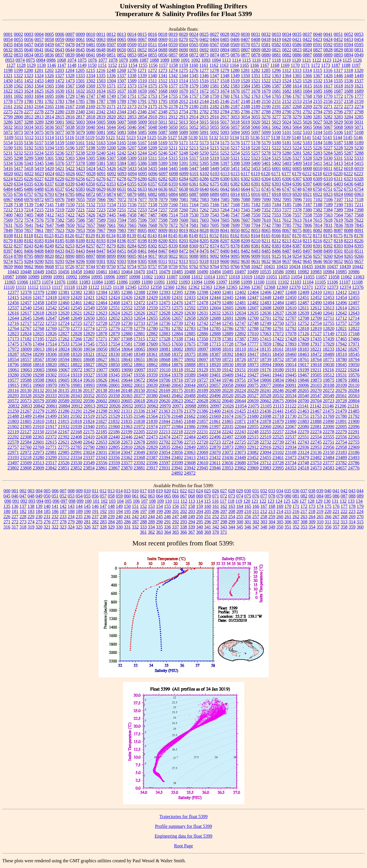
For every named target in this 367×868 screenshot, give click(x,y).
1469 (49, 81)
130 (327, 501)
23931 (165, 468)
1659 (142, 91)
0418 (266, 39)
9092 (214, 256)
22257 (278, 432)
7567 (349, 215)
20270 (316, 390)
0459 (49, 45)
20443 (165, 396)
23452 (253, 458)
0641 (39, 50)
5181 (287, 143)
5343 (29, 163)
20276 (341, 390)
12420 (76, 298)
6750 (318, 189)
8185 (60, 241)
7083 (204, 199)
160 (208, 506)
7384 (328, 210)
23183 (341, 452)
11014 (209, 277)
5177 (245, 143)
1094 (216, 60)
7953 (80, 230)
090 (8, 501)
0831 (359, 50)
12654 (139, 318)
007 (63, 491)
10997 (122, 277)
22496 (215, 437)
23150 (329, 452)
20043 (177, 385)
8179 (8, 241)
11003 (160, 277)
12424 (114, 298)
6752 (338, 189)
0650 (122, 50)
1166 (254, 65)
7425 (80, 215)
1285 (266, 70)
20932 (127, 406)
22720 (202, 442)
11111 (21, 287)
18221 (316, 349)
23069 (202, 452)
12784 (202, 328)
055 (87, 496)
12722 (38, 323)
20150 (139, 390)
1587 (276, 86)
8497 (307, 251)
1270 (132, 70)
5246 (163, 153)
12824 (26, 334)
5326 (287, 158)
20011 (139, 385)
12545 (76, 308)
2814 (49, 117)
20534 (291, 396)
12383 (89, 292)
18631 (114, 359)
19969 (39, 385)
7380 (307, 210)
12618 (38, 313)
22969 (354, 447)
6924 (338, 194)
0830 (349, 50)
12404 (253, 292)
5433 (132, 168)
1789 (122, 101)
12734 (152, 323)
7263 (214, 210)
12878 (101, 334)
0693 (214, 50)
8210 (256, 241)
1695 (49, 96)
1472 (60, 81)
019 (159, 491)
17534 (76, 344)
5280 (287, 153)
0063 (101, 39)
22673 (127, 442)
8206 (214, 241)
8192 (91, 241)
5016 (214, 122)
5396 (214, 163)
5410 (307, 163)
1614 (297, 86)
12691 (228, 318)
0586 (297, 45)
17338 (177, 339)
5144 (337, 137)
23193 (13, 458)
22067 (291, 427)
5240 (101, 153)
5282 (307, 153)
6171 (276, 174)
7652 (80, 225)
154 (159, 506)
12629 (177, 313)
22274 (316, 432)
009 (79, 491)
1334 (91, 76)
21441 (278, 411)
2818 (91, 117)
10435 (307, 267)
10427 (257, 267)
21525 (101, 416)
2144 (204, 101)
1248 (111, 70)
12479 (215, 303)
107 (144, 501)
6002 (287, 168)
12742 (202, 323)
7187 (307, 205)
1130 (41, 65)
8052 (245, 230)
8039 (214, 230)
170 (288, 506)
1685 (318, 91)
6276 (101, 179)
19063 (26, 370)
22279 (341, 432)
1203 (59, 70)
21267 (26, 411)
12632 (215, 313)
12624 (114, 313)
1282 (255, 70)
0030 (245, 34)
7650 (70, 225)
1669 (173, 91)
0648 (101, 50)
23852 (76, 468)
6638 (183, 189)
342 (216, 527)
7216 (49, 210)
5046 (132, 127)
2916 (214, 117)
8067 (287, 230)
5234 (39, 153)
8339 (173, 246)
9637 (287, 261)
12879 (114, 334)
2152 (287, 101)
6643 (235, 189)
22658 (114, 442)
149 (119, 506)
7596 (142, 220)
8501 (338, 251)
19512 (329, 375)
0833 (18, 55)
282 (95, 522)
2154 (307, 101)
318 (23, 527)
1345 (194, 76)
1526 (307, 81)
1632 (80, 91)
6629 (101, 189)
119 (239, 501)
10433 (282, 267)
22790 (89, 447)
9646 (318, 261)
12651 (101, 318)
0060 (70, 39)
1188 (346, 65)
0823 (297, 50)
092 (24, 501)
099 (80, 501)
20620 (165, 401)
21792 (354, 416)
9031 (183, 256)
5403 (287, 163)
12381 (64, 292)
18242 (341, 349)
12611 (303, 308)
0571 (256, 45)
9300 (91, 261)
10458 (76, 272)
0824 (307, 50)
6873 (101, 194)
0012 (111, 34)
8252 (60, 246)
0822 (287, 50)
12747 (240, 323)
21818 (76, 421)
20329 (38, 396)
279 (71, 522)
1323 (29, 76)
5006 (111, 122)
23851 (64, 468)
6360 (183, 184)
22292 (13, 437)
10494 (215, 272)
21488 (13, 416)
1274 (173, 70)
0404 (214, 39)
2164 (39, 107)
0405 (225, 39)
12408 (291, 292)
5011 (163, 122)
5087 (163, 132)
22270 (303, 432)
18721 (228, 359)
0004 (39, 34)
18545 (354, 354)
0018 (163, 34)
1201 (39, 70)
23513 (38, 463)
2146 (225, 101)
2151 (276, 101)
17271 (101, 339)
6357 (153, 184)
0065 (122, 39)
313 (344, 522)
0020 (183, 34)
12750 (278, 323)
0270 (183, 39)
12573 (165, 308)
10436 (320, 267)
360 (360, 527)
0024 (194, 34)
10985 (341, 272)
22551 (303, 437)
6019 (359, 168)
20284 (354, 390)
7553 (276, 215)
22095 (341, 427)
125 (287, 501)
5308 (122, 158)
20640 (228, 401)
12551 (114, 308)
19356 (139, 375)
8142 (142, 236)
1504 (111, 81)
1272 (152, 70)
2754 (183, 112)
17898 (303, 344)
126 (295, 501)
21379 (190, 411)
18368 (165, 354)
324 (71, 527)
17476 (26, 344)
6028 (91, 174)
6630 (111, 189)
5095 (245, 132)
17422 (278, 339)
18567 (38, 359)
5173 (204, 143)
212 (264, 511)
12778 (127, 328)
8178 (359, 236)
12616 (13, 313)
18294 (26, 354)
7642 (39, 225)
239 (111, 517)
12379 (38, 292)
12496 (341, 303)
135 (7, 506)
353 (304, 527)
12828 (76, 334)
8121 (39, 236)
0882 (287, 55)
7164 (194, 205)
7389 (338, 210)
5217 (235, 148)
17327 (152, 339)
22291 (354, 432)
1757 (194, 96)
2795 (328, 112)
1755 (173, 96)
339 (192, 527)
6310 (328, 179)
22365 (38, 437)
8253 (70, 246)
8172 (307, 236)
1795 (163, 101)
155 (167, 506)
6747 (287, 189)
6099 (184, 174)
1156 (153, 65)
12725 (76, 323)
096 (56, 501)
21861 (215, 421)
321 (47, 527)
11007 (172, 277)
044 (360, 491)
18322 (101, 354)
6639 (194, 189)
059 (119, 496)
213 (272, 511)
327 (95, 527)
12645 (26, 318)
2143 (194, 101)
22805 (114, 447)
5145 (348, 137)
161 (216, 506)
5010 (153, 122)
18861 (139, 365)
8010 (173, 230)
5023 (276, 122)
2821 (122, 117)
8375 (225, 246)
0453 (349, 39)
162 (224, 506)
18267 (354, 349)
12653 (127, 318)
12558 (139, 308)
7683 (204, 225)
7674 (183, 225)
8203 (183, 241)
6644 (245, 189)
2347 (153, 112)
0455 (8, 45)
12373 (333, 287)
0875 (225, 55)
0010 (91, 34)
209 (240, 511)
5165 (122, 143)
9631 (256, 261)
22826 (139, 447)
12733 (139, 323)
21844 (165, 421)
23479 (303, 458)
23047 (127, 452)
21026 (228, 406)
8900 (122, 256)
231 (47, 517)
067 (183, 496)
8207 (225, 241)
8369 (194, 246)
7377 (287, 210)
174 (320, 506)
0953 (10, 60)
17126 (303, 334)
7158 (153, 205)
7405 (29, 215)
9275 (18, 261)
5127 (172, 137)
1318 (348, 70)
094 (40, 501)
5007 (122, 122)
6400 (318, 184)
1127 (11, 65)
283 (103, 522)
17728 (228, 344)
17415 (266, 339)
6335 (29, 184)
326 (87, 527)
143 (71, 506)
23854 (89, 468)
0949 (359, 55)
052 (63, 496)
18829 (101, 365)
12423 (101, 298)
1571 (111, 86)
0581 (266, 45)
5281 (297, 153)
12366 (244, 287)
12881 (139, 334)
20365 (127, 396)
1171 (305, 65)
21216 (353, 406)
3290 (49, 122)
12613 (329, 308)
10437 (333, 267)
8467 (163, 251)
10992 (71, 277)
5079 (80, 132)
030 (248, 491)
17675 (190, 344)
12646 (38, 318)
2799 (8, 117)
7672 (173, 225)
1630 (60, 91)
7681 (194, 225)
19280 (13, 375)
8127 (80, 236)
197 (143, 511)
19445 (291, 375)
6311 (338, 179)
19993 (89, 385)
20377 (139, 396)
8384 (287, 246)
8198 (142, 241)
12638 (291, 313)
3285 (359, 117)
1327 (60, 76)
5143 (327, 137)
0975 (30, 60)
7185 (287, 205)
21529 (114, 416)
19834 (278, 380)
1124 (337, 60)
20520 (228, 396)
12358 (156, 287)
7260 (183, 210)
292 (175, 522)
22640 (76, 442)
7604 (214, 220)
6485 (18, 189)
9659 (8, 267)
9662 (29, 267)
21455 (291, 411)
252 (216, 517)
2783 (214, 112)
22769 (38, 447)
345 (240, 527)
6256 (80, 179)
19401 (215, 375)
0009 (80, 34)
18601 (76, 359)
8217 (328, 241)
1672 (204, 91)
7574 (29, 220)
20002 (127, 385)
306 (288, 522)
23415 (202, 458)
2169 (91, 107)
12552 (127, 308)
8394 (349, 246)
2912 (173, 117)
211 (256, 511)
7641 (29, 225)
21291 (76, 411)
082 (304, 496)
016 (135, 491)
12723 (51, 323)
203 (192, 511)
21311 (127, 411)
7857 (29, 230)
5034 (29, 127)
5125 (152, 137)
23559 (114, 463)
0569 (235, 45)
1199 (18, 70)
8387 (297, 246)
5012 (173, 122)
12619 (51, 313)
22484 (190, 437)
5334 (8, 163)
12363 (206, 287)
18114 (253, 349)
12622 (89, 313)
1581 (214, 86)
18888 (190, 365)
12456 (13, 303)
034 (280, 491)
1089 (165, 60)
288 (143, 522)
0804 (225, 50)
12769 (51, 328)
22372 (51, 437)
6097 (163, 174)
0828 (328, 50)
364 (167, 532)
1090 (175, 60)
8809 (39, 256)
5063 (287, 127)
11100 (259, 282)
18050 (102, 349)
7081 (184, 199)
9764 (214, 267)
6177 (286, 174)
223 (352, 511)
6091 (101, 174)
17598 (139, 344)
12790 (266, 328)
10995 (97, 277)
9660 (18, 267)
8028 (204, 230)
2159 (359, 101)
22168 (76, 432)
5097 (256, 132)
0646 (91, 50)
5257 (256, 153)
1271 (142, 70)
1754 (163, 96)
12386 (127, 292)
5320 (225, 158)
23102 (278, 452)
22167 (64, 432)
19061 (13, 370)
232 (55, 517)
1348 (225, 76)
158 (192, 506)
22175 (89, 432)
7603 (204, 220)
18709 (215, 359)
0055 (18, 39)
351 (288, 527)
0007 (70, 34)
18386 (202, 354)
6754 (359, 189)
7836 (338, 225)
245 (159, 517)
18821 (64, 365)
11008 (185, 277)
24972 (190, 473)
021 (175, 491)
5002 (70, 122)
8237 (18, 246)
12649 (76, 318)
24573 (316, 468)
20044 (190, 385)
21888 (316, 421)
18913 (202, 365)
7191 (349, 205)
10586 (278, 272)
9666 (39, 267)
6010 (318, 168)
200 (167, 511)
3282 (328, 117)
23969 (253, 468)
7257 (163, 210)
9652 (338, 261)
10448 (26, 272)
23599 (177, 463)
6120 (266, 174)
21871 (240, 421)
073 (232, 496)
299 (232, 522)
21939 (76, 427)
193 (111, 511)
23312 (64, 458)
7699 (235, 225)
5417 (18, 168)
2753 (173, 112)
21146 (328, 406)
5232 (18, 153)
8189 (80, 241)
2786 (245, 112)
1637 (122, 91)
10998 (134, 277)
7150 (70, 205)
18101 (228, 349)
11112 (33, 287)
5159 (60, 143)
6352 (101, 184)
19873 (316, 380)
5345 (39, 163)
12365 (232, 287)
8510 (349, 251)
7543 (214, 215)
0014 (132, 34)
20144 (114, 390)
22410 (89, 437)
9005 (132, 256)
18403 (240, 354)
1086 (134, 60)
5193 (39, 148)
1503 (101, 81)
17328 (165, 339)
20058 (228, 385)
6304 (266, 179)
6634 (153, 189)
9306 (153, 261)
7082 (194, 199)
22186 (114, 432)
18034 (89, 349)
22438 (101, 437)
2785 (235, 112)
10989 (34, 277)
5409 (297, 163)
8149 (194, 236)
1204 (70, 70)
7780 (276, 225)
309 (312, 522)
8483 (256, 251)
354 (312, 527)
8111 (18, 236)
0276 (194, 39)
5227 (328, 148)
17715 (215, 344)
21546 (139, 416)
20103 (316, 385)
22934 (291, 447)
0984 (41, 60)
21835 (127, 421)
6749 (307, 189)
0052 (349, 34)
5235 (49, 153)
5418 (29, 168)
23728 (278, 463)
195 (127, 511)
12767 (26, 328)
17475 (13, 344)
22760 (26, 447)
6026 (70, 174)
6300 (225, 179)
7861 (39, 230)
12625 (127, 313)
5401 (266, 163)
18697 (202, 359)
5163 (101, 143)
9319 (214, 261)
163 (232, 506)
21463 (303, 411)
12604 (215, 308)
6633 (142, 189)
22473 (152, 437)
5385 (132, 163)
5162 (91, 143)
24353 (291, 468)
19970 (51, 385)
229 (31, 517)
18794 (354, 359)
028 (232, 491)
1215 (90, 70)
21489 (26, 416)
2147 (235, 101)
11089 (134, 282)
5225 (307, 148)
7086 (235, 199)
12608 (266, 308)
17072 (278, 334)
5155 (18, 143)
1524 (287, 81)
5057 (235, 127)
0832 (8, 55)
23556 (101, 463)
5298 (18, 158)
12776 (114, 328)
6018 (349, 168)
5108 (359, 132)
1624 (29, 91)
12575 (177, 308)
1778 (8, 101)
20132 (38, 390)
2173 (132, 107)
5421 (60, 168)
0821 (276, 50)
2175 (153, 107)
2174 (142, 107)
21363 (165, 411)
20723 (329, 401)
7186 (297, 205)
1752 (142, 96)
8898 (101, 256)
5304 (80, 158)
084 (320, 496)
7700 (245, 225)
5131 (203, 137)
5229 (349, 148)
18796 (13, 365)
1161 (204, 65)
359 (352, 527)
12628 (165, 313)
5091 (204, 132)
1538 (8, 86)
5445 (173, 168)
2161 (8, 107)
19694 (152, 380)
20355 (101, 396)
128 (311, 501)
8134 (111, 236)
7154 (111, 205)
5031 (359, 122)
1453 (39, 81)
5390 (173, 163)
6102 (204, 174)
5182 (297, 143)
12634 (240, 313)
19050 (354, 365)
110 (168, 501)
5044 (111, 127)
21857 (202, 421)
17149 (329, 334)
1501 (80, 81)
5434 (142, 168)
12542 (51, 308)
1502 (91, 81)
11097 (221, 282)
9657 (359, 261)
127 (303, 501)
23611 (215, 463)
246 (167, 517)
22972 (26, 452)
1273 (163, 70)
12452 (316, 298)
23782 (341, 463)
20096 (303, 385)
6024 (50, 174)
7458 (132, 215)
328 (103, 527)
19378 (177, 375)
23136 (316, 452)
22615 (51, 442)
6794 (60, 194)
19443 (278, 375)
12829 (89, 334)
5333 (359, 158)
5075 (39, 132)
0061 (80, 39)
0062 (91, 39)
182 (23, 511)
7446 (122, 215)
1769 (318, 96)
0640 (29, 50)
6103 (215, 174)
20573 (26, 401)
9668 (49, 267)
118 (231, 501)
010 (87, 491)
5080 (91, 132)
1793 (153, 101)
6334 (18, 184)
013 (111, 491)
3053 (235, 117)
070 (208, 496)
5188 (349, 143)
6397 (307, 184)
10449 (38, 272)
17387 (240, 339)
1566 (60, 86)
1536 (349, 81)
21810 (38, 421)
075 (248, 496)
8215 (307, 241)
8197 (132, 241)
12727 (89, 323)
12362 (194, 287)
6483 (359, 184)
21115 (278, 406)
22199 (127, 432)
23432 (215, 458)
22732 (266, 442)
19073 (89, 370)
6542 (70, 189)
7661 (111, 225)
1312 (286, 70)
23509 (26, 463)
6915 (245, 194)
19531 (341, 375)
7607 (245, 220)
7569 (8, 220)
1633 (91, 91)
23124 (303, 452)
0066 (132, 39)
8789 (18, 256)
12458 (38, 303)
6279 (132, 179)
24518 (303, 468)
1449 (359, 76)
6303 (256, 179)
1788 (111, 101)
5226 (318, 148)
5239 (91, 153)
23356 (114, 458)
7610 (266, 220)
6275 (91, 179)
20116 (13, 390)
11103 (296, 282)
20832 (14, 406)
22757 (13, 447)
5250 (204, 153)
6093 (122, 174)
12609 (278, 308)
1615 (307, 86)
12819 (316, 328)
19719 (190, 380)
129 (319, 501)
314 (352, 522)
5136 (255, 137)
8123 (49, 236)
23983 (266, 468)
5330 (328, 158)
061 (135, 496)
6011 (328, 168)
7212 (8, 210)
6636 (163, 189)
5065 (307, 127)
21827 (101, 421)
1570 (101, 86)
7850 (18, 230)
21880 (291, 421)
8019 (183, 230)
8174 (328, 236)
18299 (38, 354)
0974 (20, 60)
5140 (296, 137)
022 (183, 491)
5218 (245, 148)
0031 (256, 34)
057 (103, 496)
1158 (173, 65)
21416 (228, 411)
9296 (80, 261)
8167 (286, 236)
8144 (163, 236)
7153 (101, 205)
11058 (334, 277)
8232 (8, 246)
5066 (318, 127)
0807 (245, 50)
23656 (228, 463)
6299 (214, 179)
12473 (152, 303)
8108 (8, 236)
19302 (51, 375)
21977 (165, 427)
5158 (49, 143)
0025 (204, 34)
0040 (318, 34)
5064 (297, 127)
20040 (165, 385)
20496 (215, 396)
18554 (13, 359)
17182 (26, 339)
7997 (132, 230)
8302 (153, 246)
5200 (111, 148)
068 (192, 496)
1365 (297, 76)
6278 (122, 179)
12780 (152, 328)
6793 (49, 194)
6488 (39, 189)
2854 (142, 117)
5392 (194, 163)
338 (183, 527)
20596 (89, 401)
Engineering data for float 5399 (184, 836)
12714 (354, 318)
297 (216, 522)
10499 (253, 272)
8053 (256, 230)
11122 (94, 287)
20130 (26, 390)
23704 (253, 463)
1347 (214, 76)
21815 (64, 421)
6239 (70, 179)
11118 (69, 287)
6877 (122, 194)
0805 (235, 50)
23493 (354, 458)
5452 (245, 168)
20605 (127, 401)
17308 (127, 339)
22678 (139, 442)
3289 (39, 122)
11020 (259, 277)
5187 (338, 143)
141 (55, 506)
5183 (307, 143)
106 (136, 501)
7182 (256, 205)
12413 (354, 292)
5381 (101, 163)
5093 (225, 132)
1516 (204, 81)
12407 (278, 292)
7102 (318, 199)
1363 (276, 76)
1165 (244, 65)
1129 (31, 65)
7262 (204, 210)
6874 (111, 194)
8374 (214, 246)
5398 (235, 163)
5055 (214, 127)
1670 (183, 91)
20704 (316, 401)
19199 (303, 370)
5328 (307, 158)
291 (167, 522)
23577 (127, 463)
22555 (329, 437)
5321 (235, 158)
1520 (245, 81)
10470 (139, 272)
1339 (142, 76)
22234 (215, 432)
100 (88, 501)
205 (208, 511)
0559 (173, 45)
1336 (111, 76)
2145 (214, 101)
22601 (38, 442)
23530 (76, 463)
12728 (101, 323)
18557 (26, 359)
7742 (266, 225)
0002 (18, 34)
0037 (307, 34)
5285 (338, 153)
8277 (101, 246)
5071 (359, 127)
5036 (49, 127)
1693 (29, 96)
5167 (142, 143)
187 (63, 511)
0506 (101, 45)
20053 (202, 385)
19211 (316, 370)
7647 (49, 225)
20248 (291, 390)
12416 (26, 298)
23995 (278, 468)
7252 (132, 210)
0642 (49, 50)
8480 (225, 251)
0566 (204, 45)
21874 (253, 421)
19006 (278, 365)
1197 (356, 65)
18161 (278, 349)
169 (280, 506)
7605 (225, 220)
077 (264, 496)
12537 (13, 308)
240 (119, 517)
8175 (338, 236)
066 (175, 496)
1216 (101, 70)
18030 (77, 349)
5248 (183, 153)
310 (320, 522)
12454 (341, 298)
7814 (318, 225)
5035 (39, 127)
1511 (152, 81)
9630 (245, 261)
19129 (202, 370)
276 (47, 522)
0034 (287, 34)
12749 (266, 323)
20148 (127, 390)
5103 (307, 132)
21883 (303, 421)
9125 (276, 256)
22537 (291, 437)
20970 (165, 406)
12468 (114, 303)
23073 (240, 452)
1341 (163, 76)
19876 (341, 380)
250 (200, 517)
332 (135, 527)
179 (360, 506)
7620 (349, 220)
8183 (39, 241)
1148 (72, 65)
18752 (278, 359)
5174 (214, 143)
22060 (266, 427)
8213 (287, 241)
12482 (253, 303)
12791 (278, 328)
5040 (91, 127)
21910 (38, 427)
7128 (8, 205)
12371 (307, 287)
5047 (142, 127)
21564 (152, 416)
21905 (26, 427)
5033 (18, 127)
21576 (165, 416)
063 (151, 496)
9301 (101, 261)
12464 (101, 303)
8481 (235, 251)
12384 (101, 292)
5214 (204, 148)
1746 (80, 96)
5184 (318, 143)
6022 (29, 174)
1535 (338, 81)
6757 (29, 194)
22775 (64, 447)
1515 (194, 81)
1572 (122, 86)
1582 (225, 86)
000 (7, 491)
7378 (297, 210)
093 (32, 501)
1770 (328, 96)
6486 (29, 189)
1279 (225, 70)
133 (351, 501)
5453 (256, 168)
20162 (152, 390)
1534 (328, 81)
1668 (163, 91)
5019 (245, 122)
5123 (131, 137)
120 (247, 501)
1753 (153, 96)
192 (103, 511)
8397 (8, 251)
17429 (303, 339)
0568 (225, 45)
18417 (253, 354)
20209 (215, 390)
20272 (329, 390)
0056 (29, 39)
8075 (297, 230)
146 (95, 506)
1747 (91, 96)
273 (23, 522)
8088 (349, 230)
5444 (163, 168)
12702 (278, 318)
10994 (84, 277)
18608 (89, 359)
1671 (194, 91)
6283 (173, 179)
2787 (256, 112)
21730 (291, 416)
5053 (204, 127)
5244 (142, 153)
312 (336, 522)
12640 (316, 313)
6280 (142, 179)
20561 (341, 396)
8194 (111, 241)
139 (39, 506)
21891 (341, 421)
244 (151, 517)
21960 (114, 427)
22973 (38, 452)
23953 (228, 468)
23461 (278, 458)
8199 (153, 241)
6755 (8, 194)
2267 (287, 107)
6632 (132, 189)
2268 (297, 107)
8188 (70, 241)
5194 (49, 148)
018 (151, 491)
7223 (101, 210)
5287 (349, 153)
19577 (13, 380)
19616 (89, 380)
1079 (123, 60)
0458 (39, 45)
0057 (39, 39)
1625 (39, 91)
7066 (101, 199)
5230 (359, 148)
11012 (197, 277)
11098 (234, 282)
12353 (143, 287)
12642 (341, 313)
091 (16, 501)
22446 (127, 437)
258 (264, 517)
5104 (318, 132)
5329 (318, 158)
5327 (297, 158)
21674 (228, 416)
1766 (287, 96)
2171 (111, 107)
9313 (183, 261)
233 (63, 517)
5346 (49, 163)
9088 (194, 256)
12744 (215, 323)
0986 (51, 60)
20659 (253, 401)
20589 (64, 401)
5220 (256, 148)
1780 (29, 101)
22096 (354, 427)
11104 (308, 282)
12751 (291, 323)
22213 (165, 432)
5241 (111, 153)
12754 (316, 323)
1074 (72, 60)
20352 (89, 396)
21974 (152, 427)
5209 (153, 148)
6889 (214, 194)
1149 (82, 65)
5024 (287, 122)
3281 (318, 117)
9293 (60, 261)
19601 (51, 380)
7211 (359, 205)
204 (200, 511)
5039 (80, 127)
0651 (132, 50)
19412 (240, 375)
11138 (118, 287)
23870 (127, 468)
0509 (132, 45)
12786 (228, 328)
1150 (92, 65)
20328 (26, 396)
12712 (341, 318)
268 (344, 517)
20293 (13, 396)
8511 (359, 251)
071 (216, 496)
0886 (297, 55)
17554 (114, 344)
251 (208, 517)
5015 (204, 122)
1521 (256, 81)
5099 (266, 132)
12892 (240, 334)
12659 (202, 318)
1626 (49, 91)
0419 (276, 39)
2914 (194, 117)
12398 (202, 292)
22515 (253, 437)
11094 (197, 282)
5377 (70, 163)
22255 (266, 432)
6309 (318, 179)
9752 (122, 267)
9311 (163, 261)
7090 (266, 199)
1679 (266, 91)
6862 (80, 194)
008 (71, 491)
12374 (345, 287)
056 (95, 496)
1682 (287, 91)
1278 (214, 70)
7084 (215, 199)
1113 (226, 60)
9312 (173, 261)
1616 (318, 86)
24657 (341, 468)
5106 (338, 132)
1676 (235, 91)
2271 (328, 107)
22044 (240, 427)
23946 (215, 468)
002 (23, 491)
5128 (183, 137)
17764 (240, 344)
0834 (29, 55)
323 (63, 527)
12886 (202, 334)
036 (296, 491)
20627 (190, 401)
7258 (173, 210)
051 (55, 496)
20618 (139, 401)
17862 (278, 344)
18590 (51, 359)
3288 (29, 122)
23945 (202, 468)
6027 (81, 174)
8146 (183, 236)
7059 (91, 199)
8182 (29, 241)
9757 (153, 267)
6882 (153, 194)
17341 (190, 339)
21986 (190, 427)
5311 (152, 158)
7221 (80, 210)
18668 (165, 359)
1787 (101, 101)
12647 (51, 318)
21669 (215, 416)
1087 (144, 60)
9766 (235, 267)
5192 (29, 148)
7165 (204, 205)
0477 (60, 45)
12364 (219, 287)
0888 (318, 55)
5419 (39, 168)
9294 (70, 261)
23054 (165, 452)
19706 (165, 380)
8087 (338, 230)
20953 (140, 406)
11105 (320, 282)
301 (248, 522)
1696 (60, 96)
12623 (101, 313)
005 (47, 491)
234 (71, 517)
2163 (29, 107)
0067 (142, 39)
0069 (163, 39)
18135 (265, 349)
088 (352, 496)
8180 (18, 241)
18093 (190, 349)
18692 (190, 359)
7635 (18, 225)
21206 (341, 406)
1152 (112, 65)
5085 (142, 132)
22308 (26, 437)
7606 (235, 220)
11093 (184, 282)
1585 (256, 86)
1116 (256, 60)
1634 (101, 91)
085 (328, 496)
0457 (29, 45)
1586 (266, 86)
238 (103, 517)
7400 (8, 215)
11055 (309, 277)
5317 (194, 158)
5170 (173, 143)
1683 (297, 91)
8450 (111, 251)
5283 (318, 153)
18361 (152, 354)
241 (127, 517)
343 (224, 527)
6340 (80, 184)
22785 (76, 447)
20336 (64, 396)
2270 (318, 107)
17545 (89, 344)
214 (280, 511)
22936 (303, 447)
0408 (256, 39)
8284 (132, 246)
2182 (214, 107)
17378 (215, 339)
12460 (64, 303)
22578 (13, 442)
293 (183, 522)
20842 (39, 406)
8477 (214, 251)
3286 (8, 122)
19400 (202, 375)
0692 (204, 50)
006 (55, 491)
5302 (60, 158)
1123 (327, 60)
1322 (18, 76)
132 (343, 501)
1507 (122, 81)
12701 (266, 318)
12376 (358, 287)
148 (111, 506)
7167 (225, 205)
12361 (181, 287)
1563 (29, 86)
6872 (91, 194)
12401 (228, 292)
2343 (111, 112)
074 (240, 496)
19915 (13, 385)
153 (151, 506)
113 (192, 501)
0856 (163, 55)
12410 (316, 292)
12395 (177, 292)
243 (143, 517)
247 (175, 517)
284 (111, 522)
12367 (257, 287)
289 (151, 522)
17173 (13, 339)
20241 (266, 390)
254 (232, 517)
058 (111, 496)
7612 (287, 220)
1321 (8, 76)
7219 (60, 210)
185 (47, 511)
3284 (349, 117)
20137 (89, 390)
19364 (165, 375)
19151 (240, 370)
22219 (190, 432)
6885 (183, 194)
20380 (152, 396)
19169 (253, 370)
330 (119, 527)
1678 (256, 91)
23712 (266, 463)
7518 (183, 215)
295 (200, 522)
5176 (235, 143)
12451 (303, 298)
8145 (173, 236)
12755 (329, 323)
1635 (111, 91)
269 (352, 517)
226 (7, 517)
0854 (142, 55)
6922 (318, 194)
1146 (51, 65)
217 (304, 511)
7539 (204, 215)
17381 (228, 339)
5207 (132, 148)
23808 (26, 468)
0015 (142, 34)
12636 (266, 313)
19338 (101, 375)
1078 (113, 60)
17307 (114, 339)
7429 (101, 215)
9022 (173, 256)
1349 (235, 76)
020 (167, 491)
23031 (101, 452)
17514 (51, 344)
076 (256, 496)
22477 (177, 437)
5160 (70, 143)
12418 (51, 298)
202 (183, 511)
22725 (240, 442)
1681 (276, 91)
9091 (204, 256)
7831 (328, 225)
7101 (308, 199)
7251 (122, 210)
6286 (204, 179)
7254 (153, 210)
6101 (194, 174)
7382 (318, 210)
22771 (51, 447)
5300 (39, 158)
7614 (307, 220)
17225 (51, 339)
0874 (214, 55)
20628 (202, 401)
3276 (266, 117)
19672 (139, 380)
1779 (18, 101)
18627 (101, 359)
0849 (101, 55)
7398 (359, 210)
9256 (307, 256)
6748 (297, 189)
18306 (51, 354)
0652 (142, 50)
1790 (132, 101)
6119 (255, 174)
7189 (328, 205)
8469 (173, 251)
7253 (142, 210)
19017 (303, 365)
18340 (127, 354)
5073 (18, 132)
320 (39, 527)
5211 (173, 148)
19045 (341, 365)
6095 (142, 174)
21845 (177, 421)
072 (224, 496)
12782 (177, 328)
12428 (139, 298)
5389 (163, 163)
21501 (64, 416)
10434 (295, 267)
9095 (235, 256)
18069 (152, 349)
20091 (291, 385)
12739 (177, 323)
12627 (152, 313)
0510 (142, 45)
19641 (114, 380)
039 (320, 491)
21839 (152, 421)
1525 (297, 81)
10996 (109, 277)
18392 (228, 354)
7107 (339, 199)
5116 (70, 137)
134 (359, 501)
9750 (111, 267)
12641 (329, 313)
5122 (121, 137)
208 (232, 511)
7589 (101, 220)
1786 (91, 101)
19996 (102, 385)
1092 (196, 60)
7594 (122, 220)
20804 (354, 401)
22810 (127, 447)
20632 (215, 401)
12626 (139, 313)
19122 (190, 370)
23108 (291, 452)
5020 (256, 122)
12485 (291, 303)
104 (120, 501)
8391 (318, 246)
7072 (122, 199)
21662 (190, 416)
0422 (307, 39)
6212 (307, 174)
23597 (165, 463)
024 (200, 491)
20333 (51, 396)
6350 (91, 184)
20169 (165, 390)
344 (232, 527)
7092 (277, 199)
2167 (70, 107)
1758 (204, 96)
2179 (183, 107)
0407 (245, 39)
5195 (60, 148)
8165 (266, 236)
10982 (303, 272)
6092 (112, 174)
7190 (338, 205)
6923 (328, 194)
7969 (111, 230)
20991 (203, 406)
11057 (321, 277)
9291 (49, 261)
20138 (101, 390)
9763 (204, 267)
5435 (153, 168)
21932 (64, 427)
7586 (80, 220)
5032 (8, 127)
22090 (329, 427)
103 (112, 501)
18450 (278, 354)
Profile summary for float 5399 (183, 826)
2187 (235, 107)
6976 (60, 199)
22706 (177, 442)
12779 (139, 328)
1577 (173, 86)
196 (135, 511)
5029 (338, 122)
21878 (266, 421)
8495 (297, 251)
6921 (307, 194)
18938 (240, 365)
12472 (139, 303)
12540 (26, 308)
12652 (114, 318)
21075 (253, 406)
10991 (59, 277)
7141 (49, 205)
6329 (8, 184)
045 (7, 496)
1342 (173, 76)
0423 (318, 39)
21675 (240, 416)
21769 (329, 416)
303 (264, 522)
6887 (194, 194)
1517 (214, 81)
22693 (152, 442)
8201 (173, 241)
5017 (225, 122)
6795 (70, 194)
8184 (49, 241)
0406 (235, 39)
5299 (29, 158)
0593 (338, 45)
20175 (177, 390)
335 (159, 527)
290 (159, 522)
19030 (329, 365)
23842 (51, 468)
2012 (183, 101)
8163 (245, 236)
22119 (13, 432)
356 (328, 527)
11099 (246, 282)
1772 (338, 96)
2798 (359, 112)
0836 (49, 55)
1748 (101, 96)
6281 (153, 179)
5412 (328, 163)
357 (336, 527)
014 (119, 491)
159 (200, 506)
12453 (329, 298)
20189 (202, 390)
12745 (228, 323)
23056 (177, 452)
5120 (100, 137)
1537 (359, 81)
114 (199, 501)
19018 (316, 365)
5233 (29, 153)
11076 (60, 282)
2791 (297, 112)
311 (328, 522)
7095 (287, 199)
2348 (163, 112)
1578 (183, 86)
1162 (214, 65)
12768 (38, 328)
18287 (13, 354)
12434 (202, 298)
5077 (60, 132)
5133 (224, 137)
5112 (29, 137)
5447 (194, 168)
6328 (359, 179)
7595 (132, 220)
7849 (8, 230)
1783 (60, 101)
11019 (247, 277)
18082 (177, 349)
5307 (111, 158)
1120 (296, 60)
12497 (354, 303)
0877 (245, 55)
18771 (329, 359)
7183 (266, 205)
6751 (328, 189)
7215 (39, 210)
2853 (132, 117)
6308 (307, 179)
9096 (245, 256)
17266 (76, 339)
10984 (329, 272)
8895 (80, 256)
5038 (70, 127)
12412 (341, 292)
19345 (114, 375)
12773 (76, 328)
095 (48, 501)
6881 (142, 194)
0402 (204, 39)
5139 (286, 137)
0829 (338, 50)
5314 (163, 158)
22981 (51, 452)
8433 (60, 251)
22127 (26, 432)
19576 (354, 375)
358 (344, 527)
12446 (240, 298)
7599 (173, 220)
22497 (228, 437)
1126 (357, 60)
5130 (193, 137)
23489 (341, 458)
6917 (266, 194)
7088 (246, 199)
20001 (114, 385)
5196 (70, 148)
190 (87, 511)
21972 (139, 427)
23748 (303, 463)
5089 (183, 132)
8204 (194, 241)
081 (296, 496)
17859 (266, 344)
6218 (317, 174)
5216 (225, 148)
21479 (341, 411)
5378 (80, 163)
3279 (297, 117)
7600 (183, 220)
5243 (132, 153)
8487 (287, 251)
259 (272, 517)
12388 (139, 292)
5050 (173, 127)
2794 (318, 112)
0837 (60, 55)
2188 (245, 107)
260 (280, 517)
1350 (245, 76)
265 (320, 517)
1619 (349, 86)
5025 (297, 122)
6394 (287, 184)
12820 (329, 328)
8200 (163, 241)
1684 (307, 91)
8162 (235, 236)
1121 (306, 60)
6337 (49, 184)
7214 (29, 210)
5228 (338, 148)
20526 (240, 396)
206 (216, 511)
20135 (64, 390)
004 (39, 491)
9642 (297, 261)
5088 (173, 132)
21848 (190, 421)
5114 (49, 137)
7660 (101, 225)
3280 (307, 117)
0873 (204, 55)
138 (31, 506)
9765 (225, 267)
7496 (163, 215)
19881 (354, 380)
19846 (303, 380)
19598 (38, 380)
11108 (357, 282)
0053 (359, 34)
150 (127, 506)
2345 (132, 112)
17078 (291, 334)
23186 (354, 452)
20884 (64, 406)
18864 (165, 365)
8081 (307, 230)
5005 (101, 122)
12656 (165, 318)
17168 (354, 334)
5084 (132, 132)
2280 (60, 112)
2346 (142, 112)
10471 (152, 272)
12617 (26, 313)
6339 (70, 184)
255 (240, 517)
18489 (329, 354)
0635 (18, 50)
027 (224, 491)
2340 (80, 112)
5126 (162, 137)
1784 (70, 101)
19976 (64, 385)
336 (167, 527)
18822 (76, 365)
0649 (111, 50)
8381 (256, 246)
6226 (29, 179)
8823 (60, 256)
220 (328, 511)
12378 (26, 292)
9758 (163, 267)
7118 (359, 199)
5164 (111, 143)
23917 (152, 468)
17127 (316, 334)
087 (344, 496)
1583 (235, 86)
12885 (190, 334)
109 (160, 501)
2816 (70, 117)
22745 (316, 442)
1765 (276, 96)
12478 (202, 303)
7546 (225, 215)
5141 (307, 137)
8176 (348, 236)
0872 (194, 55)
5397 (225, 163)
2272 (338, 107)
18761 (303, 359)
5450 (225, 168)
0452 (338, 39)
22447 (139, 437)
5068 (338, 127)
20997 (216, 406)
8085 (328, 230)
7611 (276, 220)
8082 (318, 230)
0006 (60, 34)
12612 (316, 308)
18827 (89, 365)
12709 (316, 318)
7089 (256, 199)
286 (127, 522)
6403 (338, 184)
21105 (266, 406)
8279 (111, 246)
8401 (18, 251)
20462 (177, 396)
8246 (39, 246)
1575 (153, 86)
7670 (163, 225)
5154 (8, 143)
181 (15, 511)
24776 (354, 468)
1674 (225, 91)
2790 (287, 112)
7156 (132, 205)
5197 (80, 148)
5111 (19, 137)
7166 (214, 205)
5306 (101, 158)
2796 (338, 112)
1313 (297, 70)
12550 (101, 308)
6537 (60, 189)
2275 (8, 112)
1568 (80, 86)
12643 (354, 313)
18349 (139, 354)
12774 (89, 328)
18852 (127, 365)
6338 (60, 184)
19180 (278, 370)
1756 (183, 96)
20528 (266, 396)
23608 (190, 463)
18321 (89, 354)
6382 (235, 184)
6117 (245, 174)
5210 (163, 148)
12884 (177, 334)
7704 (256, 225)
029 (240, 491)
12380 (51, 292)
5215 (214, 148)
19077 (102, 370)
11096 (209, 282)
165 (248, 506)
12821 (341, 328)
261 (288, 517)
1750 (122, 96)
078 (272, 496)
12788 (253, 328)
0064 (111, 39)
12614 (341, 308)
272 (15, 522)
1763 (256, 96)
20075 (253, 385)
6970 (29, 199)
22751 (329, 442)
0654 (153, 50)
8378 (235, 246)
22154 (51, 432)
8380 (245, 246)
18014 (51, 349)
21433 (253, 411)
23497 (13, 463)
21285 (51, 411)
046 (15, 496)
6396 (297, 184)
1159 (183, 65)
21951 (101, 427)
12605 (228, 308)
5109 (9, 137)
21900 (354, 421)
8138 (121, 236)
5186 (328, 143)
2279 (49, 112)
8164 (255, 236)
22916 (266, 447)
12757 (341, 323)
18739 (266, 359)
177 (344, 506)
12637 (278, 313)
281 (87, 522)
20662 (266, 401)
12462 (89, 303)
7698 (225, 225)
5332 (349, 158)
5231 (8, 153)
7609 (256, 220)
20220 (228, 390)
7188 (318, 205)
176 (336, 506)
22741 (291, 442)
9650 (328, 261)
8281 (122, 246)
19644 (127, 380)
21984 (177, 427)
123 (271, 501)
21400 (215, 411)
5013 (183, 122)
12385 (114, 292)
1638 (132, 91)
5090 (194, 132)
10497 (240, 272)
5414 (349, 163)
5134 (234, 137)
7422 (70, 215)
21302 (114, 411)
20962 (153, 406)
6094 (132, 174)
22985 (64, 452)
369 (208, 532)
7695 (214, 225)
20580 (51, 401)
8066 (276, 230)
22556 (341, 437)
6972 (39, 199)
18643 (127, 359)
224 (360, 511)
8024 (194, 230)
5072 (8, 132)
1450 (8, 81)
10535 (266, 272)
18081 (165, 349)
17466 (354, 339)
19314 (64, 375)
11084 (97, 282)
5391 (183, 163)
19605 (64, 380)
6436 (349, 184)
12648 (64, 318)
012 (103, 491)
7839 (349, 225)
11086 (122, 282)
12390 (152, 292)
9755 (142, 267)
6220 (338, 174)
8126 (70, 236)
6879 (132, 194)
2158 (349, 101)
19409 (228, 375)
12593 (202, 308)
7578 (49, 220)
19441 (266, 375)
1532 (318, 81)
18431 (266, 354)
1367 (318, 76)
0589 (307, 45)
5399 (245, 163)
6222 (348, 174)
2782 (204, 112)
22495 (202, 437)
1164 (234, 65)
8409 (49, 251)
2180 (194, 107)
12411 (328, 292)
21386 (202, 411)
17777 (253, 344)
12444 (215, 298)
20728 (341, 401)
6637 (173, 189)
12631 (202, 313)
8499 (328, 251)
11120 (82, 287)
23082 (253, 452)
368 (200, 532)
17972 (13, 349)
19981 (77, 385)
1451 (18, 81)
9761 (183, 267)
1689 (359, 91)
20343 (76, 396)
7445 (111, 215)
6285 (194, 179)
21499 (51, 416)
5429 (122, 168)
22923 (278, 447)
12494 (329, 303)
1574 (142, 86)
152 (143, 506)
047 (23, 496)
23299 (51, 458)
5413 (338, 163)
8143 (152, 236)
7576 (39, 220)
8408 (39, 251)
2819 (101, 117)
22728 (253, 442)
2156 (328, 101)
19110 (165, 370)
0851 (111, 55)
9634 (276, 261)
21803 (13, 421)
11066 (23, 282)
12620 (64, 313)
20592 (76, 401)
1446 (338, 76)
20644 (240, 401)
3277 (276, 117)
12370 (295, 287)
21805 (26, 421)
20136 (76, 390)
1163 (224, 65)
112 (184, 501)
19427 (253, 375)
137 (23, 506)
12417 (38, 298)
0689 (173, 50)
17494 (38, 344)
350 (280, 527)
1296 (276, 70)
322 (55, 527)
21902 (13, 427)
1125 (347, 60)
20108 (329, 385)
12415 (13, 298)
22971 (13, 452)
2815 (60, 117)
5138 (276, 137)
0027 (214, 34)
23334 (76, 458)
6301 (235, 179)
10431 (270, 267)
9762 (194, 267)
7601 (194, 220)
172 (304, 506)
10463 (114, 272)
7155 (122, 205)
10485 (177, 272)
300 (240, 522)
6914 (235, 194)
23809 (38, 468)
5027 (318, 122)
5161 (80, 143)
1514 (183, 81)
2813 (39, 117)
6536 (49, 189)
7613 (297, 220)
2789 (276, 112)
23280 (38, 458)
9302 (111, 261)
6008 (307, 168)
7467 (142, 215)
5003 (80, 122)
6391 (256, 184)
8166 (276, 236)
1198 (8, 70)
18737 (253, 359)
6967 (8, 199)
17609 (152, 344)
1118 (276, 60)
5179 (266, 143)
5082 (111, 132)
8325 (163, 246)
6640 (204, 189)
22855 (202, 447)
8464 (153, 251)
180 (7, 511)
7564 (338, 215)
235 (79, 517)
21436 (266, 411)
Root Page (183, 846)
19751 (240, 380)
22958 (341, 447)
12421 (89, 298)
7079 (163, 199)
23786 (354, 463)
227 (15, 517)
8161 (225, 236)
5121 (110, 137)
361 (143, 532)
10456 (64, 272)
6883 (163, 194)
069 (200, 496)
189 (79, 511)
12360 (169, 287)
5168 (153, 143)
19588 (26, 380)
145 (87, 506)
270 (360, 517)
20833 (26, 406)
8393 (338, 246)
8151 (204, 236)
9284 (29, 261)
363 (159, 532)
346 (248, 527)
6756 (18, 194)
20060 (240, 385)
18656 (152, 359)
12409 (303, 292)
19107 (152, 370)
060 (127, 496)
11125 (106, 287)
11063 (359, 277)
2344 (122, 112)
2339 (70, 112)
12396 (190, 292)
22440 (114, 437)
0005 (49, 34)
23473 (291, 458)
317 (15, 527)
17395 (253, 339)
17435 (316, 339)
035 (288, 491)
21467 (316, 411)
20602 (101, 401)
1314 (307, 70)
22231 (202, 432)
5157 (39, 143)
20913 (89, 406)
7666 (142, 225)
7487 (153, 215)
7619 (338, 220)
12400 (215, 292)
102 (104, 501)
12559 (152, 308)
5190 (8, 148)
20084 (278, 385)
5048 (153, 127)
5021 (266, 122)
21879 (278, 421)
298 (224, 522)
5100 (276, 132)
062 (143, 496)
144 (79, 506)
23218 (26, 458)
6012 (338, 168)
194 (119, 511)
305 (280, 522)
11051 (271, 277)
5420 (49, 168)
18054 (114, 349)
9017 (153, 256)
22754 (341, 442)
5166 (132, 143)
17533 (64, 344)
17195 (38, 339)
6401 (328, 184)
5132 (214, 137)
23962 (240, 468)
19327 (89, 375)
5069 (349, 127)
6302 (245, 179)
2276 (18, 112)
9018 (163, 256)
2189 (256, 107)
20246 (278, 390)
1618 (338, 86)
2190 (266, 107)
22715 (190, 442)
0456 (18, 45)
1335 (101, 76)
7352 (266, 210)
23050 (152, 452)
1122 (317, 60)
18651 (139, 359)
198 (151, 511)
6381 (225, 184)
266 (328, 517)
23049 (139, 452)
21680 (253, 416)
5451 (235, 168)
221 (336, 511)
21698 (266, 416)
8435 (70, 251)
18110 (240, 349)
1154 (133, 65)
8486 (276, 251)
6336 (39, 184)
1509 (132, 81)
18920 (215, 365)
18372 (177, 354)
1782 (49, 101)
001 (15, 491)
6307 (297, 179)
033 (272, 491)
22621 (64, 442)
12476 (177, 303)
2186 (225, 107)
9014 (142, 256)
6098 (173, 174)
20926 (115, 406)
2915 (204, 117)
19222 (341, 370)
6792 (39, 194)
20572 (13, 401)
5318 (204, 158)
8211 (266, 241)
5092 (214, 132)
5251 (214, 153)
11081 (72, 282)
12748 (253, 323)
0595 (359, 45)
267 (336, 517)
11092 (172, 282)
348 (264, 527)
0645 (80, 50)
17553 (101, 344)
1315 (317, 70)
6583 (80, 189)
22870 (215, 447)
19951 (26, 385)
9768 (245, 267)
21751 (303, 416)
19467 (303, 375)
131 (335, 501)
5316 (183, 158)
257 (256, 517)
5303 (70, 158)
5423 (80, 168)
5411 (318, 163)
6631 (122, 189)
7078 (153, 199)
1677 (245, 91)
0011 (101, 34)
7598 (163, 220)
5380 (91, 163)
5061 (266, 127)
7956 (91, 230)
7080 (173, 199)
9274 (8, 261)
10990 (46, 277)
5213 (194, 148)
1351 (256, 76)
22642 (89, 442)
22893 (240, 447)
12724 (64, 323)
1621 (359, 86)
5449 (214, 168)
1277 (204, 70)
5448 (204, 168)
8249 (49, 246)
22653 (101, 442)
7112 (349, 199)
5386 (142, 163)
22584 (26, 442)
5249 (194, 153)
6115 (235, 174)
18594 (64, 359)
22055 (253, 427)
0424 (328, 39)
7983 (122, 230)
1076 (92, 60)
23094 (266, 452)
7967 (101, 230)
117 (223, 501)
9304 (132, 261)
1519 (235, 81)
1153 (123, 65)
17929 (329, 344)
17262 (64, 339)
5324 (266, 158)
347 (256, 527)
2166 (60, 107)
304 (272, 522)
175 (328, 506)
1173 (326, 65)
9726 (70, 267)
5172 (194, 143)
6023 (39, 174)
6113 (225, 174)
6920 (297, 194)
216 (296, 511)
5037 (60, 127)
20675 (278, 401)
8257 (91, 246)
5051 (183, 127)
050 (47, 496)
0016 (153, 34)
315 (360, 522)
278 (63, 522)
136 (15, 506)
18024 (64, 349)
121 (255, 501)
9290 (39, 261)
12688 (215, 318)
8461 (142, 251)
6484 (8, 189)
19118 (177, 370)
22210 (152, 432)
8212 (276, 241)
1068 (61, 60)
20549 (329, 396)
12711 (328, 318)
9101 (266, 256)
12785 (215, 328)
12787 (240, 328)
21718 (278, 416)
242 (135, 517)
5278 (266, 153)
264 (312, 517)
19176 (266, 370)
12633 (228, 313)
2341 (91, 112)
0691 (194, 50)
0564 (183, 45)
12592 (190, 308)
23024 (89, 452)
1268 (121, 70)
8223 (349, 241)
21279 (38, 411)
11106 (332, 282)
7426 (91, 215)
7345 (245, 210)
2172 (122, 107)
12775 (101, 328)
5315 (173, 158)
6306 (287, 179)
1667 (153, 91)
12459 (51, 303)
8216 (318, 241)
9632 (266, 261)
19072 (77, 370)
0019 (173, 34)
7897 (49, 230)
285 (119, 522)
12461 (76, 303)
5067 (328, 127)
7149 (60, 205)
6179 (297, 174)
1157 (163, 65)
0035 (297, 34)
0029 (235, 34)
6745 (266, 189)
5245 (153, 153)
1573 (132, 86)
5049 (163, 127)
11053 (284, 277)
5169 (163, 143)
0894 (349, 55)
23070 (215, 452)
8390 (307, 246)
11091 (159, 282)
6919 (287, 194)
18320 (76, 354)
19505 (316, 375)
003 (31, 491)
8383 (276, 246)
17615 (165, 344)
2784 (225, 112)
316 (7, 527)
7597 (153, 220)
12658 (190, 318)
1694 (39, 96)
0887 (307, 55)
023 (192, 491)
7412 (49, 215)
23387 (152, 458)
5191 (18, 148)
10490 (202, 272)
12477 (190, 303)
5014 (194, 122)
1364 (287, 76)
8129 (90, 236)
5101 (287, 132)
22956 (329, 447)
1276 (194, 70)
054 (79, 496)
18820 (51, 365)
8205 (204, 241)
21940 (89, 427)
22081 (316, 427)
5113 (39, 137)
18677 (177, 359)
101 (96, 501)
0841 (91, 55)
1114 (236, 60)
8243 (29, 246)
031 (256, 491)
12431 (177, 298)
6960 (349, 194)
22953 (316, 447)
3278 (287, 117)
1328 (70, 76)
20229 (253, 390)
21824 (89, 421)
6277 (111, 179)
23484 (329, 458)
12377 (13, 292)
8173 (317, 236)
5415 (359, 163)
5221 (266, 148)
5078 (70, 132)
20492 (202, 396)
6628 (91, 189)
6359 (173, 184)
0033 (276, 34)
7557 (297, 215)
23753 (316, 463)
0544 (163, 45)
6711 (256, 189)
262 (296, 517)
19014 (291, 365)
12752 (303, 323)
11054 (296, 277)
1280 (235, 70)
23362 (127, 458)
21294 (89, 411)
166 (256, 506)
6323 (349, 179)
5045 (122, 127)
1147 (62, 65)
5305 (91, 158)
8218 (338, 241)
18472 (316, 354)
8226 (359, 241)
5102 (297, 132)
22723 (215, 442)
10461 (101, 272)
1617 (328, 86)
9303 (122, 261)
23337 (89, 458)
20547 (316, 396)
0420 (287, 39)
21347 (152, 411)
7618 (328, 220)
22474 (165, 437)
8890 (70, 256)
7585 (70, 220)
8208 (235, 241)
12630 (190, 313)
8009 (163, 230)
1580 (204, 86)
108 (152, 501)
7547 (235, 215)
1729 (70, 96)
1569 (91, 86)
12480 (228, 303)
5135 (245, 137)
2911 (163, 117)
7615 (318, 220)
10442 (358, 267)
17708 (202, 344)
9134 (287, 256)
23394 (165, 458)
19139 (215, 370)
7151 (80, 205)
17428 (291, 339)
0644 (70, 50)
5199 (101, 148)
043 (352, 491)
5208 (142, 148)
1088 (154, 60)
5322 (245, 158)
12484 (278, 303)
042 (344, 491)
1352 (266, 76)
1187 (336, 65)
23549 (89, 463)
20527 (253, 396)
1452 (29, 81)
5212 (183, 148)
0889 (328, 55)
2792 (307, 112)
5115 (59, 137)
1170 (295, 65)
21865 (228, 421)
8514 (8, 256)
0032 (266, 34)
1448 (349, 76)
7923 (60, 230)
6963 (359, 194)
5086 (153, 132)
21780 (341, 416)
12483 (266, 303)
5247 (173, 153)
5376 (60, 163)
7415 (60, 215)
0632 (8, 50)
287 (135, 522)
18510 (341, 354)
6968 (19, 199)
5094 (235, 132)
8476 (204, 251)
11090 (147, 282)
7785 (287, 225)
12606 (240, 308)
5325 (276, 158)
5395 (204, 163)
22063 (278, 427)
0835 (39, 55)
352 (296, 527)
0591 (318, 45)
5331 (338, 158)
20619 (152, 401)
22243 (240, 432)
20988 (190, 406)
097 (64, 501)
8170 (297, 236)
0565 (194, 45)
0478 (70, 45)
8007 (153, 230)
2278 (39, 112)
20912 (77, 406)
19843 (291, 380)
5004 (91, 122)
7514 (173, 215)
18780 (341, 359)
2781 (194, 112)
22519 (266, 437)
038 (312, 491)
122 (263, 501)
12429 (152, 298)
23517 (51, 463)
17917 (316, 344)
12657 (177, 318)
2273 (349, 107)
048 (31, 496)
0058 (49, 39)
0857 (173, 55)
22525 (278, 437)
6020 (8, 174)
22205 (139, 432)
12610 (291, 308)
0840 (80, 55)
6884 (173, 194)
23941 (177, 468)
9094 (225, 256)
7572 (18, 220)
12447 (253, 298)
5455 (266, 168)
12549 (89, 308)
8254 (80, 246)
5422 (70, 168)
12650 (89, 318)
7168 (235, 205)
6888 (204, 194)
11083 (85, 282)
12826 (51, 334)
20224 (240, 390)
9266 (359, 256)
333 (143, 527)
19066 (51, 370)
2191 (276, 107)
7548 (245, 215)
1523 (276, 81)
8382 (266, 246)
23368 (139, 458)
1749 (111, 96)
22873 (228, 447)
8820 (49, 256)
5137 (265, 137)
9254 (297, 256)
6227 (39, 179)
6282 (163, 179)
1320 (359, 70)
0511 (152, 45)
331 (127, 527)
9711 (59, 267)
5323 (256, 158)
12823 (13, 334)
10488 (190, 272)
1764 (266, 96)
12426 (127, 298)
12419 (64, 298)
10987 (8, 277)
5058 (245, 127)
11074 (47, 282)
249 (192, 517)
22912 (253, 447)
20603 (114, 401)
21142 (316, 406)
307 (296, 522)
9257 (318, 256)
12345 (131, 287)
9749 (101, 267)
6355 (132, 184)
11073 (35, 282)
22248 (253, 432)
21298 (101, 411)
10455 (51, 272)
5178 (256, 143)
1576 (163, 86)
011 (95, 491)
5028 (328, 122)
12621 (76, 313)
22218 (177, 432)
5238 (80, 153)
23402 (177, 458)
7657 (91, 225)
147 (103, 506)
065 (167, 496)
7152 (91, 205)
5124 (141, 137)
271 (7, 522)
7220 (70, 210)
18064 (127, 349)
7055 (81, 199)
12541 (38, 308)
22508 (240, 437)
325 (79, 527)
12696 (240, 318)
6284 (183, 179)
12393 (165, 292)
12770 (64, 328)
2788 (266, 112)
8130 (101, 236)
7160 (173, 205)
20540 (303, 396)
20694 (291, 401)
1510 (142, 81)
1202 (49, 70)
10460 (89, 272)
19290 (26, 375)
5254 (235, 153)
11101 (271, 282)
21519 (89, 416)
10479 (165, 272)
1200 (28, 70)
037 (304, 491)
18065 (140, 349)
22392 (64, 437)
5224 (297, 148)
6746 (276, 189)
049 (39, 496)
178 (352, 506)
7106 (328, 199)
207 (224, 511)
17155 (341, 334)
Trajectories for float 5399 (183, 817)
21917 (51, 427)
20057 (215, 385)
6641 (214, 189)
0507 (111, 45)
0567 (214, 45)
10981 (291, 272)
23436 (228, 458)
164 (240, 506)
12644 (13, 318)
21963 (127, 427)
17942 (341, 344)
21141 (303, 406)
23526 (64, 463)
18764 (316, 359)
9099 (256, 256)
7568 (359, 215)
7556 (287, 215)
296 (208, 522)
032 (264, 491)
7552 (266, 215)
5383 (111, 163)
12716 (13, 323)
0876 (235, 55)
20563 (354, 396)
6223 (359, 174)
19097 (140, 370)
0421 (297, 39)
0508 (122, 45)
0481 (91, 45)
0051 (338, 34)
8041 (225, 230)
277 (55, 522)
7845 (359, 225)
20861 (52, 406)
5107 (349, 132)
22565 (354, 437)
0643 (60, 50)
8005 (142, 230)
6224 (8, 179)
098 (72, 501)
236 (87, 517)
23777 (329, 463)
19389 (190, 375)
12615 (354, 308)
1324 (39, 76)
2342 (101, 112)
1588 (287, 86)
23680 (240, 463)
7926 (70, 230)
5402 (276, 163)
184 (39, 511)
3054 (245, 117)
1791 (142, 101)
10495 (228, 272)
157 (183, 506)
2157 (338, 101)
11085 (110, 282)
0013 (122, 34)
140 (47, 506)
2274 (359, 107)
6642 (225, 189)
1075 (82, 60)
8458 (132, 251)
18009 (26, 349)
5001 (60, 122)
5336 (18, 163)
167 (264, 506)
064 (159, 496)
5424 (91, 168)
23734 (291, 463)
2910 (153, 117)
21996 (202, 427)
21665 (202, 416)
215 (288, 511)
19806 (266, 380)
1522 (266, 81)
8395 (359, 246)
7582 (60, 220)
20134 (51, 390)
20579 (38, 401)
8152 (214, 236)
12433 (190, 298)
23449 (240, 458)
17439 (329, 339)
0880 (266, 55)
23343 (101, 458)
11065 (10, 282)
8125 (59, 236)
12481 (240, 303)
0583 (287, 45)
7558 (307, 215)
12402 (240, 292)
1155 (143, 65)
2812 (29, 117)
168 (272, 506)
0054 (8, 39)
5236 (60, 153)
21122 (291, 406)
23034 (114, 452)
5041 (101, 127)
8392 (328, 246)
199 (159, 511)
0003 (29, 34)
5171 (183, 143)
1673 (214, 91)
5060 (256, 127)
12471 (127, 303)
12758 (354, 323)
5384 (122, 163)
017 (143, 491)
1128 (21, 65)
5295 (8, 158)
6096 (153, 174)
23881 (139, 468)
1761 (235, 96)
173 (312, 506)
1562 (18, 86)
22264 (291, 432)
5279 (276, 153)
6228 (49, 179)
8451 (122, 251)
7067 (112, 199)
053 (71, 496)
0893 (338, 55)
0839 (70, 55)
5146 (358, 137)
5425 (101, 168)
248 (183, 517)
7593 (111, 220)
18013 (39, 349)
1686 (328, 91)
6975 (50, 199)
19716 (177, 380)
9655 (349, 261)
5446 (183, 168)
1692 (18, 96)
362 (151, 532)
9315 (194, 261)
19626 (101, 380)
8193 (101, 241)
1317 (338, 70)
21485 (354, 411)
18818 (38, 365)
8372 (204, 246)
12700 (253, 318)
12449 (278, 298)
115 (207, 501)
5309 (132, 158)
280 (79, 522)
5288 (359, 153)
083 (312, 496)
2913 (183, 117)
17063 (266, 334)
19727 (202, 380)
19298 (38, 375)
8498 (318, 251)
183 (31, 511)
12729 (114, 323)
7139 (29, 205)
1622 (8, 91)
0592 (328, 45)
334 (151, 527)
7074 (132, 199)
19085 (114, 370)
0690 (183, 50)
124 (279, 501)
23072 (228, 452)
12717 (26, 323)
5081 (101, 132)
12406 (266, 292)
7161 (183, 205)
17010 (253, 334)
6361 (194, 184)
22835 (165, 447)
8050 (235, 230)
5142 (317, 137)
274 (31, 522)
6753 (349, 189)
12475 (165, 303)
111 (176, 501)
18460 (291, 354)
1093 (206, 60)
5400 (256, 163)
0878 (256, 55)
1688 (349, 91)
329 (111, 527)
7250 (111, 210)
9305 (142, 261)
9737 (80, 267)
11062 (346, 277)
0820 (266, 50)
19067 (64, 370)
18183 (303, 349)
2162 (18, 107)
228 (23, 517)
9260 (328, 256)
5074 (29, 132)
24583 (329, 468)
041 (336, 491)
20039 (152, 385)
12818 (303, 328)
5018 (235, 122)
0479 (80, 45)
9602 (235, 261)
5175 (225, 143)
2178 (173, 107)
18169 (290, 349)
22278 (329, 432)
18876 (177, 365)
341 (208, 527)
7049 (70, 199)
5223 (287, 148)
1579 (194, 86)
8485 (266, 251)
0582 (276, 45)
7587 (91, 220)
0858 (183, 55)
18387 (215, 354)
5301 (49, 158)
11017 (222, 277)
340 (200, 527)
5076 (49, 132)
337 (175, 527)
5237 (70, 153)
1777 (359, 96)
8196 (122, 241)
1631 (70, 91)
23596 (152, 463)
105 (128, 501)
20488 (190, 396)
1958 (173, 101)
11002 (147, 277)
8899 (111, 256)
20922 (102, 406)
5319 (214, 158)
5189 (359, 143)
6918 (276, 194)
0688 (163, 50)
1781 (39, 101)
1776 (349, 96)
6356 (142, 184)
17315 (139, 339)
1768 (307, 96)
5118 (80, 137)
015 (127, 491)
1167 (265, 65)
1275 (183, 70)
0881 (276, 55)
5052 (194, 127)
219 (320, 511)
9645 (307, 261)
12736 (165, 323)
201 (175, 511)
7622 (359, 220)
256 (248, 517)
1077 (103, 60)
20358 (114, 396)
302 (256, 522)
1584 (245, 86)
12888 (215, 334)
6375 (214, 184)
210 (248, 511)
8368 (183, 246)
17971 (354, 344)
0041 (328, 34)
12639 (303, 313)
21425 (240, 411)
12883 (165, 334)
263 (304, 517)
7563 (328, 215)
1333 (80, 76)
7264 (225, 210)
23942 (190, 468)
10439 (345, 267)
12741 (190, 323)
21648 (177, 416)
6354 (122, 184)
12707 (291, 318)
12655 (152, 318)
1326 (49, 76)
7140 (39, 205)
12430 (165, 298)
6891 (225, 194)
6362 (204, 184)
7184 (276, 205)
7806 (307, 225)
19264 (354, 370)
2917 (225, 117)
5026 (307, 122)
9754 (132, 267)
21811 (51, 421)
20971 (178, 406)
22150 (38, 432)
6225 (18, 179)
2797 (349, 112)
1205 (80, 70)
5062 (276, 127)
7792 (297, 225)
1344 (183, 76)
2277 (29, 112)
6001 (276, 168)
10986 (354, 272)
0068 (153, 39)
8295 (142, 246)
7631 (8, 225)
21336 (139, 411)
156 (175, 506)
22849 (190, 447)
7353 (276, 210)
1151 (102, 65)
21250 (13, 411)
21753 (316, 416)
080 (288, 496)
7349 (256, 210)
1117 (266, 60)
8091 (359, 230)
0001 (8, 34)
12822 (354, 328)
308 (304, 522)
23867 (114, 468)
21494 (38, 416)
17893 (291, 344)
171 (296, 506)
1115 (246, 60)
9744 (91, 267)
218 (312, 511)
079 (280, 496)
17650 (177, 344)
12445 (228, 298)
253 (224, 517)
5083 (122, 132)
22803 (101, 447)
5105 (328, 132)
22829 (152, 447)
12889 (228, 334)
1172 (316, 65)
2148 (245, 101)
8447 (101, 251)
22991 (76, 452)
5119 (90, 137)
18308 (64, 354)
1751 (132, 96)
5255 (245, 153)
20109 (341, 385)
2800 (18, 117)
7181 (245, 205)
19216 (328, 370)
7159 (163, 205)
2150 (266, 101)
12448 (266, 298)
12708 (303, 318)
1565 (49, 86)
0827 (318, 50)
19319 (76, 375)
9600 (225, 261)
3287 (18, 122)
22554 (316, 437)
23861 (101, 468)
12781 (165, 328)
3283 (338, 117)
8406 (29, 251)
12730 (127, 323)
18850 (114, 365)
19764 (253, 380)
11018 (234, 277)
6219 (328, 174)
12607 (253, 308)
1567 (70, 86)
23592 (139, 463)
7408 (39, 215)
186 (55, 511)
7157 (142, 205)
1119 (286, 60)
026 (216, 491)
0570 (245, 45)
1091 (185, 60)
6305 (276, 179)
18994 (266, 365)
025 (208, 491)
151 (135, 506)
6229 (60, 179)
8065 (266, 230)
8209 (245, 241)
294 (192, 522)
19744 (215, 380)
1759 (214, 96)
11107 (345, 282)
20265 (303, 390)
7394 (349, 210)
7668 (153, 225)
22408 (76, 437)
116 (215, 501)
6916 (256, 194)
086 (336, 496)
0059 (60, 39)
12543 (64, 308)
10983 (316, 272)
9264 (338, 256)
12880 (127, 334)
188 (71, 511)
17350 (202, 339)
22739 (278, 442)
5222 (276, 148)
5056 (225, 127)
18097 (203, 349)
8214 (297, 241)
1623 (18, 91)
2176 (163, 107)
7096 (297, 199)
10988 (21, 277)
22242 (228, 432)
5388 (153, 163)
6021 (19, 174)
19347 (127, 375)
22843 (177, 447)
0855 (153, 55)
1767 (297, 96)
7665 (132, 225)
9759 (173, 267)
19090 (127, 370)
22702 (165, 442)
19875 (329, 380)
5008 (132, 122)
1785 (80, 101)
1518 (225, 81)
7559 (318, 215)
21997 (215, 427)
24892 (177, 473)
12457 (26, 303)
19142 (228, 370)
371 (224, 532)
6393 (276, 184)
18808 (26, 365)
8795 (29, 256)
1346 (204, 76)
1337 (122, 76)
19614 (76, 380)
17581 (127, 344)
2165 (49, 107)
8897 (91, 256)
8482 (245, 251)
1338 (132, 76)
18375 (190, 354)
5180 (276, 143)
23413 (190, 458)
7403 (18, 215)
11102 (283, 282)
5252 (225, 153)
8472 (183, 251)
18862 (152, 365)
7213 (18, 210)
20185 (190, 390)
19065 (39, 370)
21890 (329, 421)
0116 (173, 39)
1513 (173, 81)
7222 (91, 210)
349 (272, 527)
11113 (45, 287)
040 (328, 491)
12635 (253, 313)
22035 (228, 427)
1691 (8, 96)
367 (192, 532)
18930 (228, 365)
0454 (359, 39)
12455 (354, 298)
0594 (349, 45)
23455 (266, 458)
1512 (163, 81)
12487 (303, 303)
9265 (349, 256)
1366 (307, 76)
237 (95, 517)
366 (183, 532)
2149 (256, 101)
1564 (39, 86)
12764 (13, 328)
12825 (38, 334)
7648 (60, 225)
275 (39, 522)
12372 (320, 287)
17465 (341, 339)
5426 (111, 168)
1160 (194, 65)
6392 (266, 184)
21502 (76, 416)
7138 (18, 205)
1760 (225, 96)
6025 (60, 174)
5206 (122, 148)
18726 (240, 359)
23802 (13, 468)
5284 (328, 153)
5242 (122, 153)
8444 (91, 251)
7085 (225, 199)
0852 (122, 55)
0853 (132, 55)
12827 (64, 334)
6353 (111, 184)
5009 (142, 122)
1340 (153, 76)
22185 (101, 432)
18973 (253, 365)
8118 (29, 236)
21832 (114, 421)
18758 (291, 359)
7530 (194, 215)
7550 (256, 215)
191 (95, 511)
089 (360, 496)
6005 (297, 168)
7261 (194, 210)
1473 (70, 81)
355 (320, 527)
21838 (139, 421)
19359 (152, 375)
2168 (80, 107)
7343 (235, 210)
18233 (328, 349)
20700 (303, 401)
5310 (142, 158)
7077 (142, 199)
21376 (177, 411)
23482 (316, 458)
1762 (245, 96)
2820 (111, 117)
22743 (303, 442)
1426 (328, 76)
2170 (101, 107)
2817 (80, 117)
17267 (89, 339)
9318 (204, 261)
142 (63, 506)
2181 (204, 107)
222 (344, 511)
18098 (215, 349)
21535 (127, 416)
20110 (354, 385)
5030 (349, 122)
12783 (190, 328)
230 (39, 517)
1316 (328, 70)
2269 (307, 107)
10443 (13, 272)
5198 (91, 148)
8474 (194, 251)
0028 (225, 34)
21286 (64, 411)
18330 (114, 354)
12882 (152, 334)
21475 (329, 411)
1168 (275, 65)
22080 (303, 427)
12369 (282, 287)
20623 (177, 401)
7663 (122, 225)
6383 (245, 184)
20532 (278, 396)
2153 (297, 101)
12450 (291, 298)
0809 (256, 50)
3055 (256, 117)
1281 (245, 70)
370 (216, 532)
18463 (303, 354)
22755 (354, 442)
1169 (285, 65)
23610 (202, 463)
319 (31, 527)
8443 (80, 251)
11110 (9, 287)
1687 (338, 91)
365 (175, 532)
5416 (8, 168)
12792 (291, 328)
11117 (57, 287)
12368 (270, 287)
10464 (127, 272)
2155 (318, 101)
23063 (190, 452)
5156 (29, 143)
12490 (316, 303)
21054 (241, 406)
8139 (132, 236)
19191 (291, 370)
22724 (228, 442)
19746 (228, 380)
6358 (163, 184)
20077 (266, 385)
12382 (76, 292)
